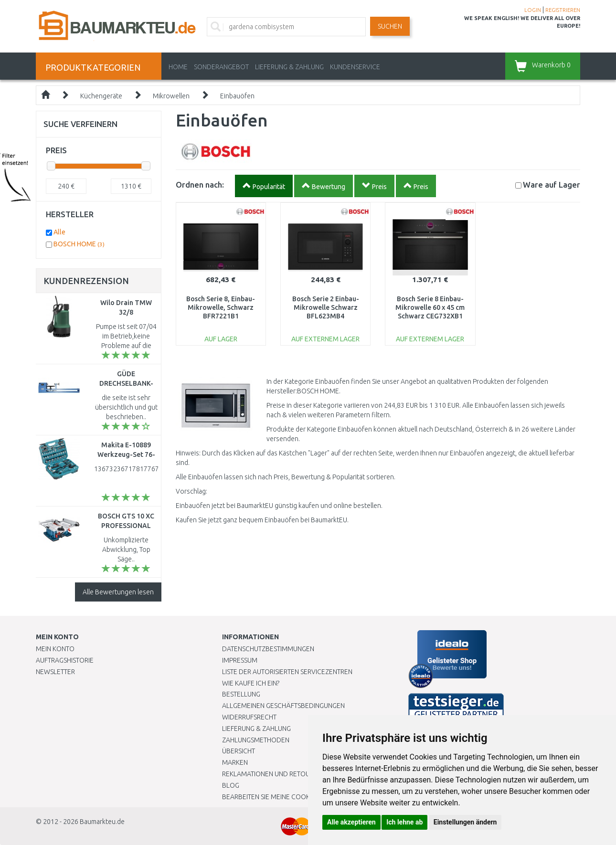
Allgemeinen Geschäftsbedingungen (283, 706)
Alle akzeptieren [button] (351, 822)
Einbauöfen (237, 96)
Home (178, 67)
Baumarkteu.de (102, 822)
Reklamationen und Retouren (272, 774)
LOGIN (533, 10)
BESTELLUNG (241, 694)
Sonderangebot (221, 67)
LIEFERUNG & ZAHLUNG (289, 67)
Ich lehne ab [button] (404, 822)
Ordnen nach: (200, 185)
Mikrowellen (171, 96)
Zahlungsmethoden (256, 740)
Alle (59, 232)
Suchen (390, 26)
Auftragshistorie (65, 660)
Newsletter (55, 672)
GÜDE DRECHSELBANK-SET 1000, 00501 (126, 383)
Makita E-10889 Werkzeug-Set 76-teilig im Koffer (126, 454)
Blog (231, 785)
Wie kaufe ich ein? (251, 683)
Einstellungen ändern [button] (465, 822)
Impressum (240, 660)
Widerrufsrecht (249, 717)
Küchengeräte (101, 96)
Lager (552, 185)
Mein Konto (55, 649)
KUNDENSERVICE (355, 67)
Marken (235, 762)
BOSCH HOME (79, 244)
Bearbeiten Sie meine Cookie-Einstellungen (293, 797)
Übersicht (239, 751)
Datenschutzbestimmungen (268, 649)
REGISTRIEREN (563, 10)
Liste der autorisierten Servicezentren (287, 672)
